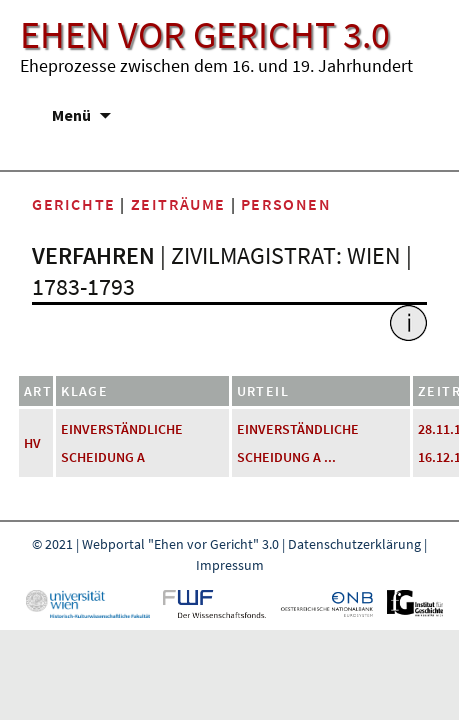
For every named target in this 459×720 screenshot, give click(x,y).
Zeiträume (178, 204)
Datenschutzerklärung (354, 544)
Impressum (230, 565)
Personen (286, 204)
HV (32, 443)
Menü (71, 115)
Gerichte (74, 204)
